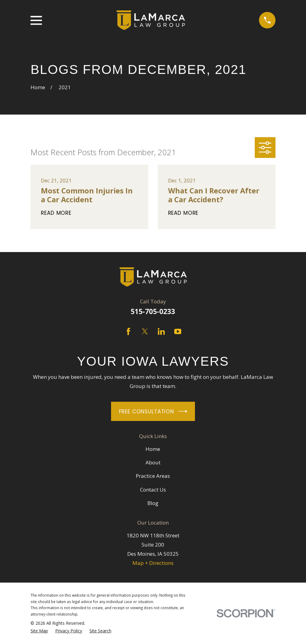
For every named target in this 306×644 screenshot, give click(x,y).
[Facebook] (128, 331)
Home (153, 449)
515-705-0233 (153, 311)
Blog (153, 503)
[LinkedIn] (161, 331)
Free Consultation (153, 411)
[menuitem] (39, 631)
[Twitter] (145, 331)
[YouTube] (178, 331)
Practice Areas (153, 476)
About (153, 462)
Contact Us (153, 490)
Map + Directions (153, 563)
